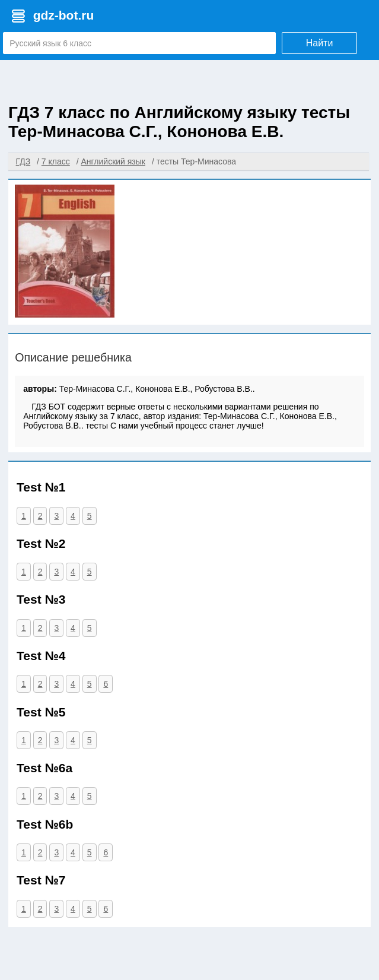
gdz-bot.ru (64, 15)
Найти (320, 43)
